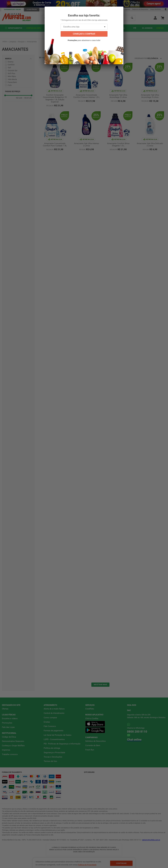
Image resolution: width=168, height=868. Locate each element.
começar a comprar (84, 34)
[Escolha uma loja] (84, 27)
